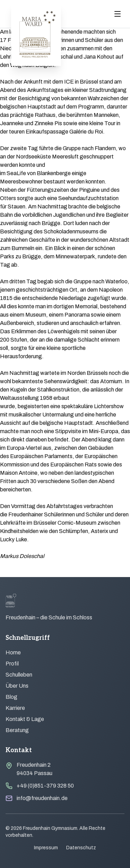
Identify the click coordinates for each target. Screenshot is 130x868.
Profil (12, 664)
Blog (11, 697)
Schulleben (19, 675)
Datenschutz (81, 848)
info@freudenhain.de (42, 798)
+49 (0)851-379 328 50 (45, 786)
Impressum (46, 848)
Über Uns (17, 686)
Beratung (17, 730)
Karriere (15, 708)
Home (13, 652)
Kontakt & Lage (25, 719)
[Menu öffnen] (118, 14)
